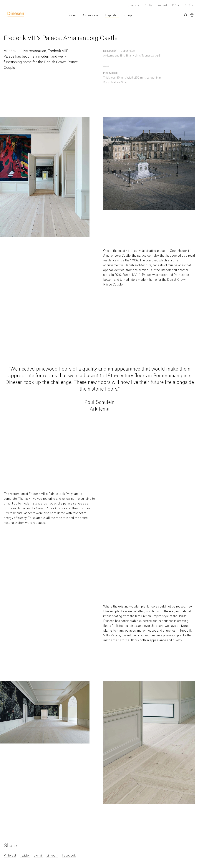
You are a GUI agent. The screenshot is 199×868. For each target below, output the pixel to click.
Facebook (69, 856)
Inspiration (112, 15)
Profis (148, 6)
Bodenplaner (91, 15)
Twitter (25, 856)
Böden (72, 15)
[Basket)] (192, 16)
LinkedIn (52, 856)
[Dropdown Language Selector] (176, 6)
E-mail (38, 856)
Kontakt (162, 6)
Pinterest (10, 856)
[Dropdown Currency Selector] (189, 6)
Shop (128, 15)
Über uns (134, 6)
